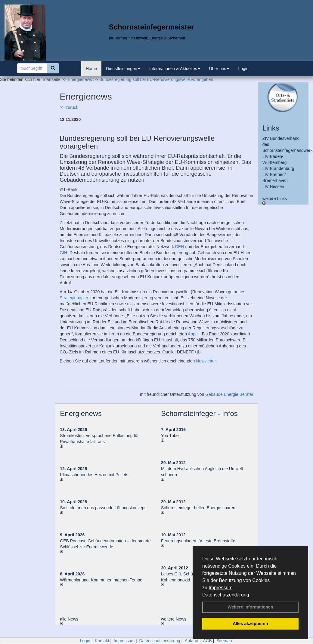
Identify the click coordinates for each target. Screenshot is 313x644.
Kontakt (102, 641)
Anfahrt (192, 641)
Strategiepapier (74, 298)
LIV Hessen (273, 186)
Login (243, 69)
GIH (63, 253)
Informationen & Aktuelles (175, 69)
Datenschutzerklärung (226, 595)
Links (271, 128)
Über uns (219, 69)
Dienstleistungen (123, 69)
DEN (180, 247)
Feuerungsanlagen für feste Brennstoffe (198, 541)
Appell (194, 334)
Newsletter (206, 361)
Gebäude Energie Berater (229, 394)
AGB (207, 641)
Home (91, 69)
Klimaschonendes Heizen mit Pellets (94, 475)
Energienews (81, 413)
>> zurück (69, 107)
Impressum (220, 588)
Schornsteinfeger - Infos (199, 413)
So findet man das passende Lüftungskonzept (103, 508)
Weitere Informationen (250, 607)
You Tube (170, 436)
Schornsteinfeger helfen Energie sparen (198, 508)
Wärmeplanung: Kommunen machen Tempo (101, 580)
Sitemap (224, 641)
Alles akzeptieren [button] (250, 624)
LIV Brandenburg (278, 168)
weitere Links (275, 200)
